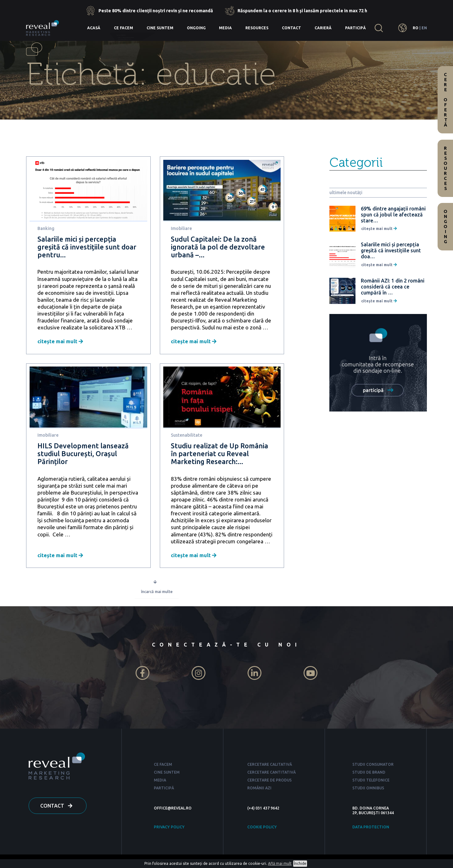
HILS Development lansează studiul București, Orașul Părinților (83, 454)
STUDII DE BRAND (369, 773)
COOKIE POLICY (262, 828)
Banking (46, 228)
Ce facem (123, 28)
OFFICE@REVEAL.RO (173, 809)
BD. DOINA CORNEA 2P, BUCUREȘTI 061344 (373, 812)
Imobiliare (181, 228)
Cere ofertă (445, 100)
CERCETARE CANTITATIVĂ (271, 773)
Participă (355, 28)
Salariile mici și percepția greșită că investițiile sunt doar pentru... (87, 247)
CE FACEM (163, 766)
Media (225, 28)
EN (424, 28)
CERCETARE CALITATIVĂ (270, 766)
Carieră (323, 28)
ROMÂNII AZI (259, 789)
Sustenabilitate (187, 435)
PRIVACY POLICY (169, 828)
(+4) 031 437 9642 (263, 809)
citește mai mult (60, 341)
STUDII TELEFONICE (371, 781)
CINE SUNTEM (167, 773)
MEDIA (160, 781)
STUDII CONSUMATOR (373, 766)
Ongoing (196, 28)
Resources (257, 28)
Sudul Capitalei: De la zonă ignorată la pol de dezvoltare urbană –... (218, 247)
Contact (291, 28)
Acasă (94, 28)
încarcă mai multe (157, 593)
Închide (300, 863)
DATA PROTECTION (371, 828)
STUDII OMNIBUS (368, 789)
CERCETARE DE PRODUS (269, 781)
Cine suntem (160, 28)
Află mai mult (280, 863)
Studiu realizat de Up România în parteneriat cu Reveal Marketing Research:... (219, 454)
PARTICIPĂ (164, 789)
